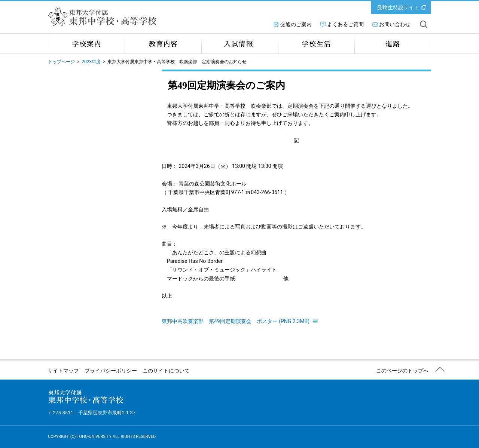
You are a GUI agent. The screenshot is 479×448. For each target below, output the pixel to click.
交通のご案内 (296, 24)
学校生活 (316, 44)
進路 (393, 44)
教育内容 (163, 44)
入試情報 (240, 44)
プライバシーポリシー (111, 371)
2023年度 (91, 62)
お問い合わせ (395, 24)
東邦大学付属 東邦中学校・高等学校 (104, 17)
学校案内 (86, 44)
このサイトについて (166, 371)
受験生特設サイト (398, 7)
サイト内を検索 (424, 24)
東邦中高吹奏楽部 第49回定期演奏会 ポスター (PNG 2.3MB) (240, 321)
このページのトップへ (402, 371)
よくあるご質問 (345, 24)
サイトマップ (63, 371)
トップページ (61, 62)
